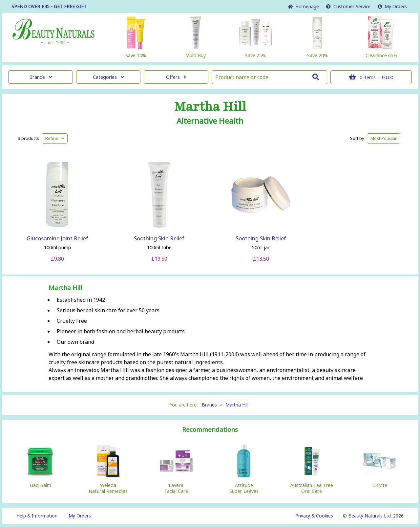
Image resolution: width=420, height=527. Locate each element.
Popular (384, 138)
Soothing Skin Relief (159, 238)
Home (303, 6)
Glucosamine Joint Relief (57, 238)
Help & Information (37, 516)
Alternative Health (210, 121)
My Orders (392, 6)
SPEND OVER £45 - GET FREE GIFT (49, 6)
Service (348, 6)
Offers (176, 77)
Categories (108, 77)
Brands (41, 77)
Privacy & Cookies (314, 516)
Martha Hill (210, 107)
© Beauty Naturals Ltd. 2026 (373, 516)
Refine (55, 138)
